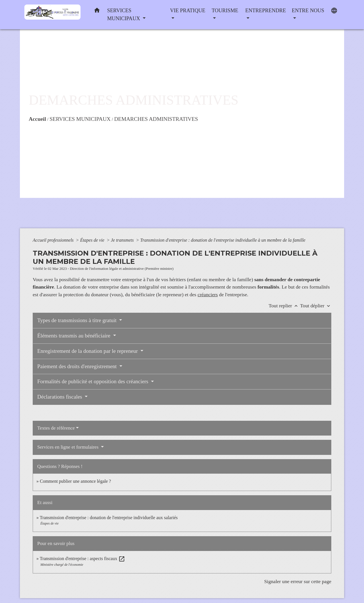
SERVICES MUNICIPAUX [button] (124, 14)
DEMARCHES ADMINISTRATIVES (156, 119)
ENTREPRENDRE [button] (265, 11)
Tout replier (285, 306)
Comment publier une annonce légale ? (75, 481)
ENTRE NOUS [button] (308, 11)
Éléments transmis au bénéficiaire (75, 336)
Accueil (37, 119)
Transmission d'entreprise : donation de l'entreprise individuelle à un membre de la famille (223, 240)
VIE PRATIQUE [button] (188, 11)
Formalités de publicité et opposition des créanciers (93, 381)
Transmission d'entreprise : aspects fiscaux (82, 559)
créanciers (208, 295)
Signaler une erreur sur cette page (298, 581)
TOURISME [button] (225, 11)
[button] (97, 12)
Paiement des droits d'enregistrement (78, 366)
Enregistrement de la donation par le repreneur (88, 351)
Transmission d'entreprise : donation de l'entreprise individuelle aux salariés (109, 518)
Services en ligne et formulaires (69, 447)
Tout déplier (316, 306)
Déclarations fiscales (60, 397)
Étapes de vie (93, 240)
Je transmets (123, 240)
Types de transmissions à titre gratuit (78, 320)
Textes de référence (56, 428)
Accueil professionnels (54, 240)
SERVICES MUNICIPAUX (80, 119)
